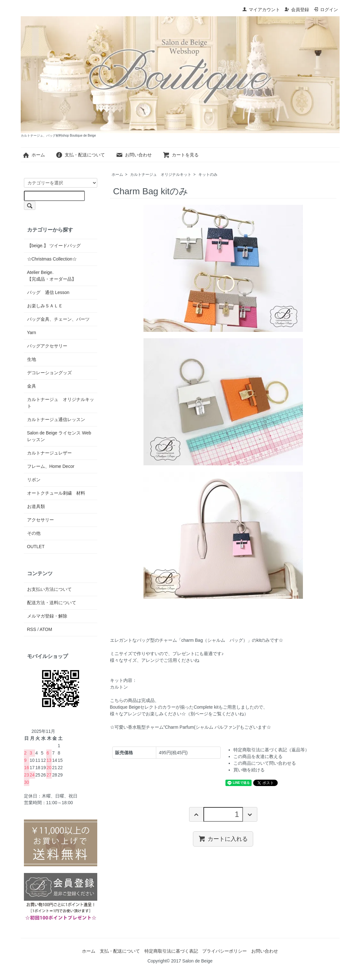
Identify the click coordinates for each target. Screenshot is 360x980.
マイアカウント (261, 10)
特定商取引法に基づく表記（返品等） (271, 750)
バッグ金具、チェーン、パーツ (58, 319)
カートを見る (181, 155)
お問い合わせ (134, 155)
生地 (32, 359)
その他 (34, 533)
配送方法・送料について (52, 603)
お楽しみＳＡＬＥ (45, 306)
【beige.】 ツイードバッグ (54, 246)
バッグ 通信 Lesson (48, 292)
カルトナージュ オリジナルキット (161, 175)
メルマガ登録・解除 (47, 616)
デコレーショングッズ (49, 373)
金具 (32, 386)
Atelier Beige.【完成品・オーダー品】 (52, 276)
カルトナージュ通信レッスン (56, 419)
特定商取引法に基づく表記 (171, 951)
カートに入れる (223, 839)
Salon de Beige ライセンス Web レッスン (59, 436)
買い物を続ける (249, 770)
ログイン (326, 10)
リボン (34, 480)
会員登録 (297, 10)
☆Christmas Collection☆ (52, 259)
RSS (32, 629)
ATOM (46, 629)
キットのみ (208, 175)
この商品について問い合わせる (265, 763)
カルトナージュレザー (49, 453)
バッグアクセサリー (47, 346)
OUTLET (36, 547)
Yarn (32, 333)
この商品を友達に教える (258, 756)
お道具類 (36, 506)
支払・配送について (80, 155)
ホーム (34, 155)
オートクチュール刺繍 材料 (56, 493)
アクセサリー (40, 520)
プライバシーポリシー (224, 951)
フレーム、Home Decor (51, 466)
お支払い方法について (49, 589)
